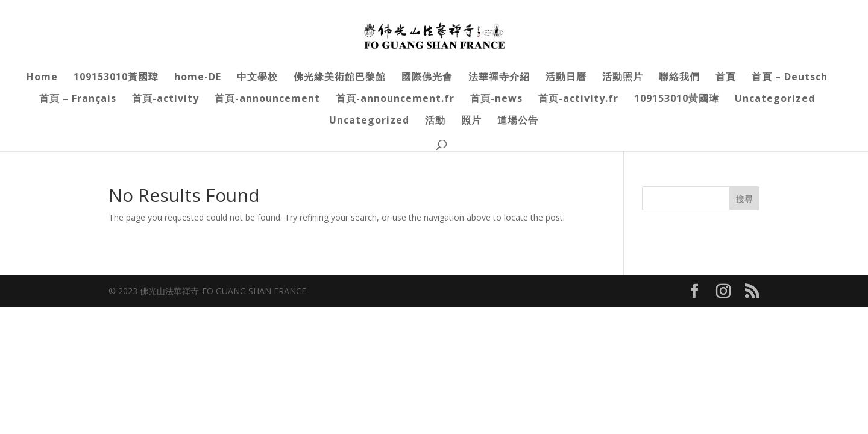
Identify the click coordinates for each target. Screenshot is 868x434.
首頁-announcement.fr (395, 99)
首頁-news (496, 99)
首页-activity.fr (578, 99)
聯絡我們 (679, 78)
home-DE (198, 78)
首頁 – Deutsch (790, 78)
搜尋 (744, 199)
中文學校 (257, 78)
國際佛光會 (427, 78)
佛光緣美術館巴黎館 (340, 78)
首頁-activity (165, 99)
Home (42, 78)
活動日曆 (566, 78)
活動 (435, 121)
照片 (471, 121)
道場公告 (518, 121)
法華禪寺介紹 (499, 78)
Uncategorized (775, 99)
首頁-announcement (267, 99)
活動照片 (623, 78)
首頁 (726, 78)
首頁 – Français (78, 99)
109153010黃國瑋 (116, 78)
